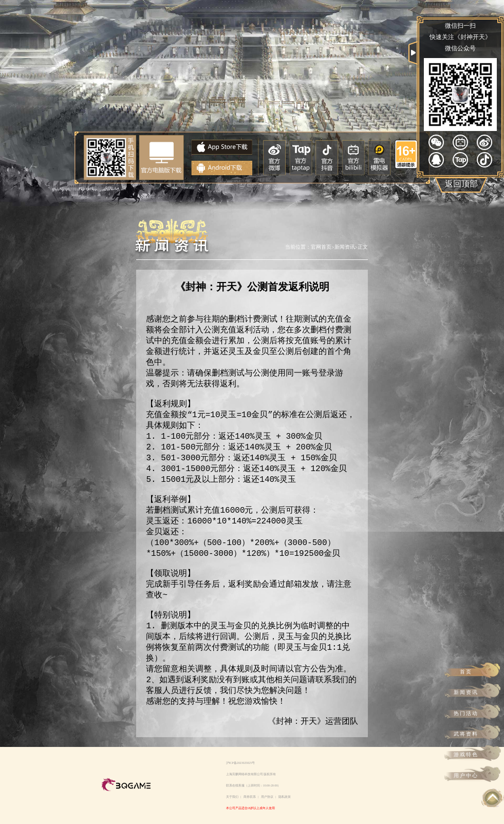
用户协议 (267, 797)
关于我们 (232, 797)
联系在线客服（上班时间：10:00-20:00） (254, 785)
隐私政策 (285, 797)
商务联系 (250, 797)
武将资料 (466, 734)
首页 (466, 672)
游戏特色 (466, 754)
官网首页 (321, 247)
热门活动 (466, 713)
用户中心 (466, 775)
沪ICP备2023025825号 (241, 763)
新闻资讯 (466, 692)
